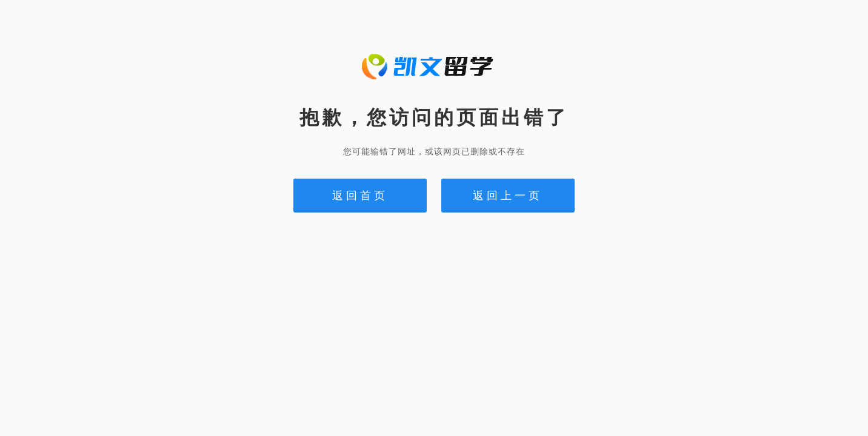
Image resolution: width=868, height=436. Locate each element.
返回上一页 (508, 196)
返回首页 (360, 196)
